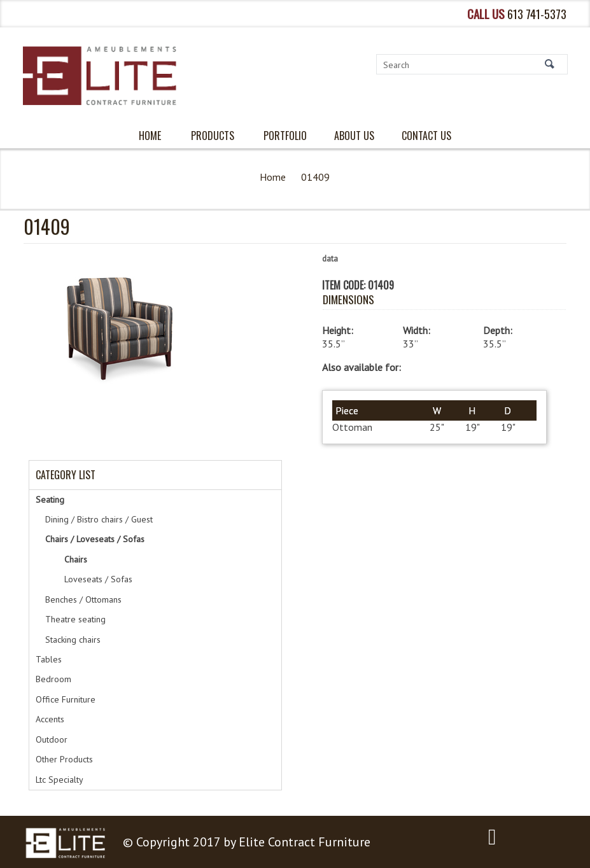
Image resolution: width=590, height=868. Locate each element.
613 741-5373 (537, 14)
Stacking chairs (73, 640)
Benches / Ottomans (83, 599)
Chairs (76, 559)
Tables (49, 659)
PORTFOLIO (285, 136)
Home (273, 177)
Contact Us (426, 136)
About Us (354, 136)
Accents (50, 719)
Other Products (64, 759)
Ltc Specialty (60, 780)
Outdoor (52, 739)
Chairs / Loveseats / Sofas (95, 539)
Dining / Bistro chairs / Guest (99, 519)
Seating (50, 500)
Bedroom (53, 679)
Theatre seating (75, 619)
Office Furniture (66, 699)
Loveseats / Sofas (98, 579)
